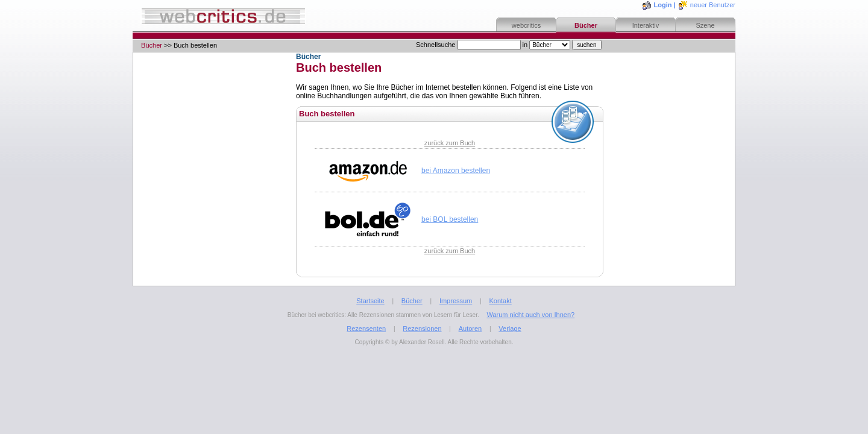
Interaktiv (646, 25)
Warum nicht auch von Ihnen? (530, 315)
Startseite (370, 301)
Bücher (586, 25)
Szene (705, 25)
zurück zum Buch (450, 143)
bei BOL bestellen (450, 219)
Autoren (470, 329)
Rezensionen (422, 329)
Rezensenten (366, 329)
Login (663, 5)
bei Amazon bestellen (456, 171)
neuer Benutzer (713, 5)
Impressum (456, 301)
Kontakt (500, 301)
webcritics (526, 25)
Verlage (510, 329)
